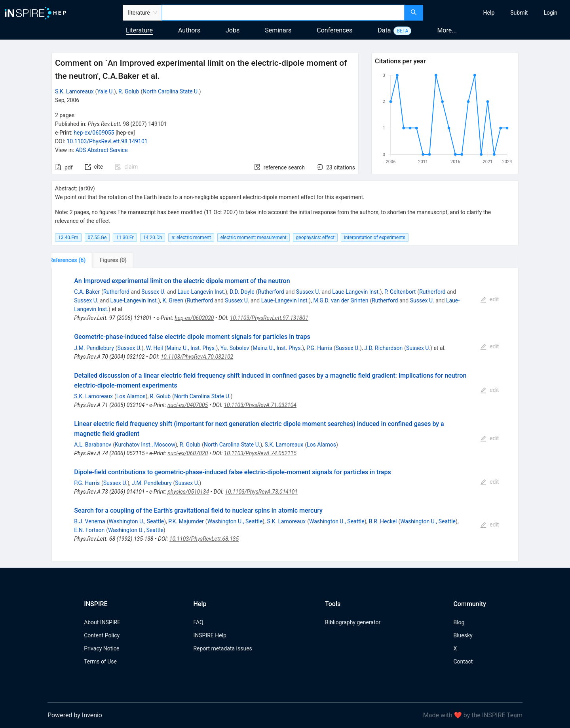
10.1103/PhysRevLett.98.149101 (107, 141)
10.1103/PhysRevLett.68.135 (204, 539)
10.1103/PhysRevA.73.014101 (261, 492)
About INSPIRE (102, 622)
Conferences (334, 30)
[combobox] (283, 13)
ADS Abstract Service (102, 150)
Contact (463, 661)
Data (384, 30)
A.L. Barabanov (93, 445)
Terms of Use (100, 661)
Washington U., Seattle (137, 521)
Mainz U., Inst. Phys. (191, 348)
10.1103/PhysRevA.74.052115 (260, 453)
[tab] (76, 260)
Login (550, 13)
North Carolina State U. (171, 91)
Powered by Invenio (75, 715)
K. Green (173, 300)
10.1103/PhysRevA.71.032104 (260, 405)
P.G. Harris (319, 348)
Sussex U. (153, 292)
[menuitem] (489, 13)
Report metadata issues (222, 648)
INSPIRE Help (210, 635)
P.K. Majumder (186, 521)
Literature (139, 30)
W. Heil (155, 348)
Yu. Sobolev (235, 348)
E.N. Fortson (89, 530)
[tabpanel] (285, 415)
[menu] (498, 13)
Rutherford (116, 292)
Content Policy (102, 635)
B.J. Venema (89, 521)
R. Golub (129, 91)
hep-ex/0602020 (194, 318)
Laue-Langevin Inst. (201, 292)
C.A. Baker (87, 292)
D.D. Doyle (242, 292)
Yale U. (105, 91)
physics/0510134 (188, 492)
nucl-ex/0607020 (188, 453)
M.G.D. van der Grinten (341, 300)
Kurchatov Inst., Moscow (145, 445)
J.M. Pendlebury (94, 348)
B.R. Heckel (383, 521)
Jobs (233, 30)
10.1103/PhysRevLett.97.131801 (269, 318)
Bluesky (463, 635)
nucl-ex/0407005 (188, 405)
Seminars (278, 30)
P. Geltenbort (400, 292)
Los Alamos (131, 396)
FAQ (198, 622)
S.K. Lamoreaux (74, 91)
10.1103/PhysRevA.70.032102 (197, 357)
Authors (189, 30)
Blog (459, 622)
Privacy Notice (102, 648)
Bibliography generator (353, 622)
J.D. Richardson (383, 348)
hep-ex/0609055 (94, 133)
